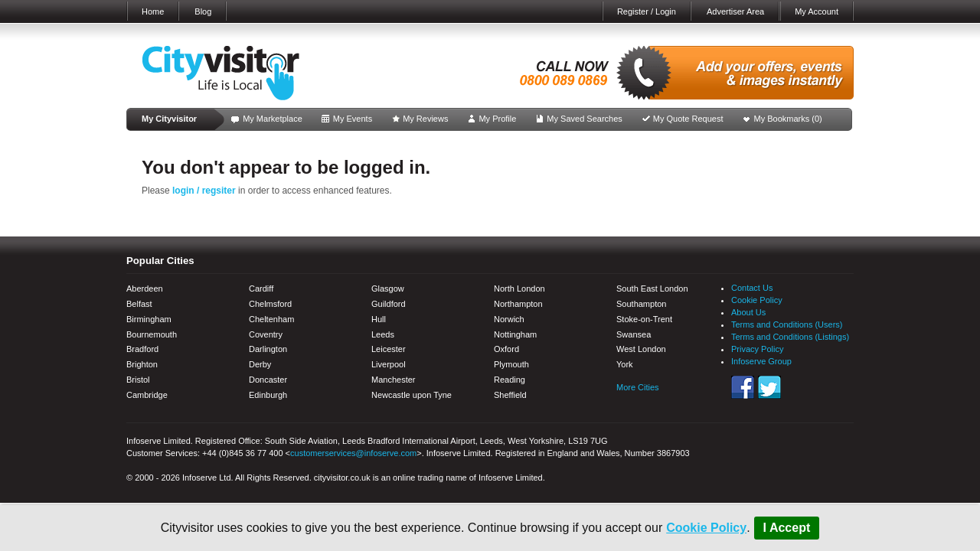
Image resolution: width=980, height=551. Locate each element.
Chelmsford (270, 304)
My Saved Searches (584, 119)
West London (641, 349)
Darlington (268, 349)
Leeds (383, 334)
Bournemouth (152, 334)
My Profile (497, 119)
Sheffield (510, 395)
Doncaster (268, 380)
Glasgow (388, 289)
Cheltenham (271, 319)
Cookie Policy (706, 528)
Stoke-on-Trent (644, 319)
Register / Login (647, 11)
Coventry (266, 334)
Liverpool (389, 364)
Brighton (142, 364)
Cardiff (261, 289)
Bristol (138, 380)
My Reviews (425, 119)
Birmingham (149, 319)
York (625, 364)
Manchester (393, 380)
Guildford (389, 304)
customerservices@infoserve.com (353, 453)
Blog (203, 11)
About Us (748, 312)
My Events (353, 119)
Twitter (769, 387)
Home (153, 11)
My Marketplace (273, 119)
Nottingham (515, 334)
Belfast (139, 304)
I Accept (787, 528)
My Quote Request (688, 119)
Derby (260, 364)
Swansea (634, 334)
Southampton (641, 304)
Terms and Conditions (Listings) (790, 337)
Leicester (389, 349)
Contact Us (752, 288)
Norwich (509, 319)
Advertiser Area (735, 11)
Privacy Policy (757, 349)
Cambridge (147, 395)
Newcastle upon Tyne (412, 395)
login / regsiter (204, 191)
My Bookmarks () (788, 119)
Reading (510, 380)
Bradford (142, 349)
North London (519, 289)
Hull (379, 319)
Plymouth (511, 364)
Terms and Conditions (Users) (787, 324)
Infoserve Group (761, 361)
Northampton (518, 304)
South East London (652, 289)
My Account (817, 11)
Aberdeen (145, 289)
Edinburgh (268, 395)
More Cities (638, 387)
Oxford (506, 349)
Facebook (743, 387)
